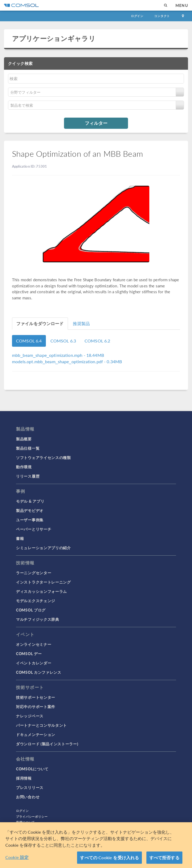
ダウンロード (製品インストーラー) (47, 744)
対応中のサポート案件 (36, 706)
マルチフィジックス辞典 (38, 619)
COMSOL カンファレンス (39, 672)
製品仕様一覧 (28, 448)
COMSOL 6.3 (63, 341)
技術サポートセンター (36, 697)
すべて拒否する (164, 857)
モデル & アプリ (30, 501)
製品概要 (24, 439)
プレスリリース (30, 787)
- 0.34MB (67, 361)
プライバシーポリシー (32, 817)
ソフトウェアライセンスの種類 (43, 457)
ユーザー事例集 (30, 520)
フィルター (96, 123)
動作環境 (24, 467)
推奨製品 (81, 323)
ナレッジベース (30, 716)
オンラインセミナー (34, 644)
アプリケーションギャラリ (54, 38)
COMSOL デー (29, 654)
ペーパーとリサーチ (34, 529)
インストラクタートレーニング (43, 582)
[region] (96, 845)
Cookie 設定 (17, 857)
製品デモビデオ (30, 510)
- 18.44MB (58, 355)
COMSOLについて (32, 769)
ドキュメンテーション (36, 734)
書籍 (20, 538)
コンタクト (162, 16)
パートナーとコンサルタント (41, 725)
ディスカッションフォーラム (41, 591)
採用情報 (24, 778)
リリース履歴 (28, 476)
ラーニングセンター (34, 573)
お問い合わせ (28, 797)
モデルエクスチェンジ (36, 601)
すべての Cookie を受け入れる (109, 857)
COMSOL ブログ (31, 610)
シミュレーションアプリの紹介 (43, 548)
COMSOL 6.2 (97, 341)
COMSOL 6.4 (29, 341)
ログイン (137, 16)
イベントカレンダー (34, 663)
